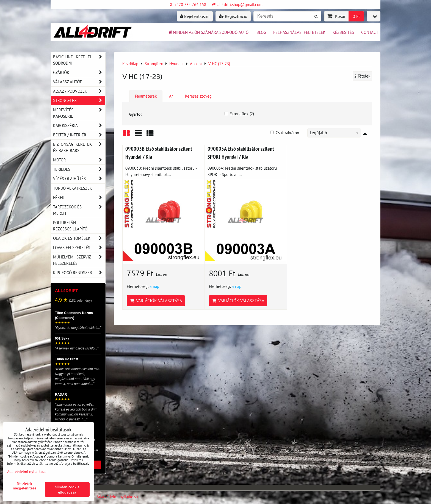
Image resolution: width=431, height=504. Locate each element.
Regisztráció (233, 16)
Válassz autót (79, 82)
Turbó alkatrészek (73, 188)
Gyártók (79, 72)
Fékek (79, 198)
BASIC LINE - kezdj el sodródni (79, 60)
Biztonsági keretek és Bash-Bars (79, 147)
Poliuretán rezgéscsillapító (70, 226)
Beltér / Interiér (79, 135)
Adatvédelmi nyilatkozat (118, 497)
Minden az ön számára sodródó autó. (208, 32)
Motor (79, 160)
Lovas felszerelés (79, 248)
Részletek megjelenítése (25, 486)
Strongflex (79, 100)
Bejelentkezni (195, 16)
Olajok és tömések (79, 238)
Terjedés (79, 169)
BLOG (261, 32)
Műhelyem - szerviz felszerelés (79, 260)
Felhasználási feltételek (299, 32)
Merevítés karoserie (79, 113)
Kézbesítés (343, 32)
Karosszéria (79, 126)
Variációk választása (156, 301)
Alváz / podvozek (79, 91)
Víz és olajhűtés (79, 179)
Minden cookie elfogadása (67, 489)
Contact (370, 32)
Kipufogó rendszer (79, 273)
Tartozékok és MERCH (79, 210)
